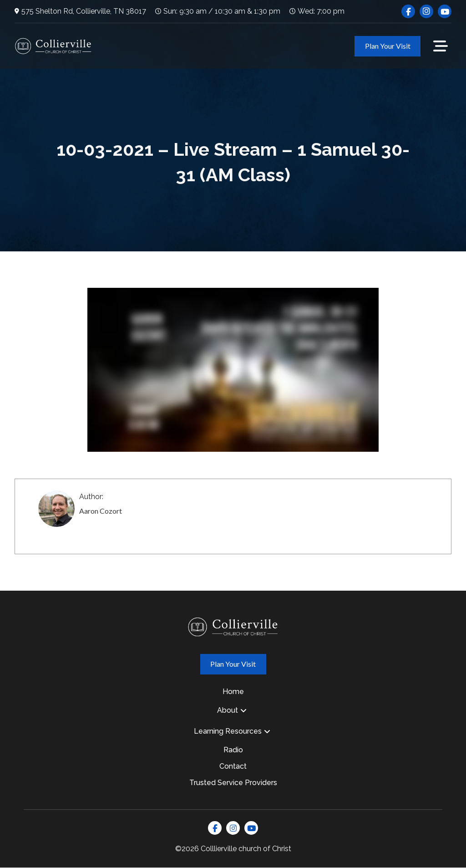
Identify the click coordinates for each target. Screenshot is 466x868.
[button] (441, 46)
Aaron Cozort (101, 511)
